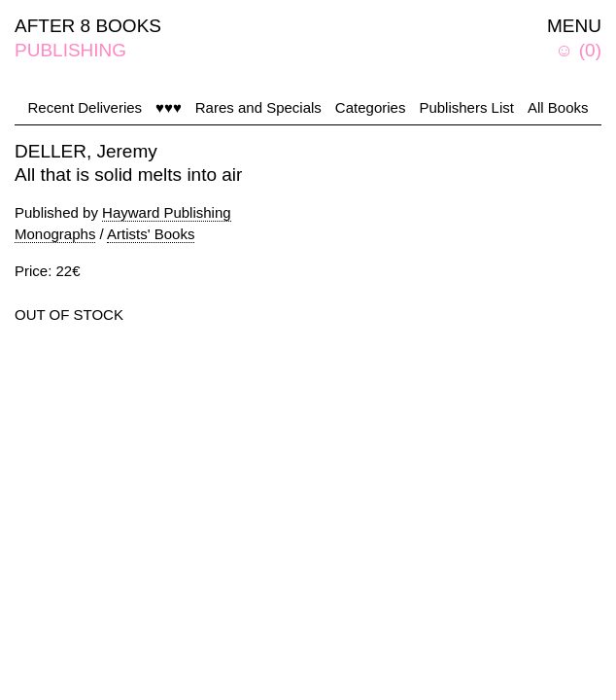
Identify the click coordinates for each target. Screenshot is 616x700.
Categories (371, 107)
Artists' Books (151, 234)
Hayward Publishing (167, 212)
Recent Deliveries (86, 107)
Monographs (55, 234)
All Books (558, 107)
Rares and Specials (258, 107)
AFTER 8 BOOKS (88, 26)
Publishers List (466, 107)
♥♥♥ (169, 107)
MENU (574, 26)
